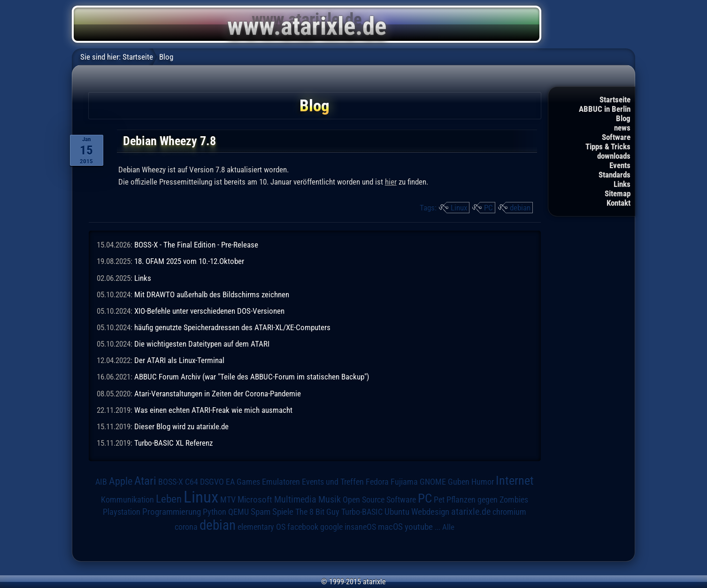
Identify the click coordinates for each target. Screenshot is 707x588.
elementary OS (261, 527)
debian (520, 208)
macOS (390, 527)
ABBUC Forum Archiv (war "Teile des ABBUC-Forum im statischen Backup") (252, 377)
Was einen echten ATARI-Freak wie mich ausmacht (213, 410)
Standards (615, 175)
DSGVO (212, 482)
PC (488, 208)
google (331, 527)
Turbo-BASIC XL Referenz (173, 443)
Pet (439, 500)
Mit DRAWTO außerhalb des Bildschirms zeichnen (212, 294)
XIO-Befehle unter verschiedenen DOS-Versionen (209, 311)
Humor (483, 482)
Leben (169, 499)
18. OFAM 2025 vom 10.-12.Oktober (189, 261)
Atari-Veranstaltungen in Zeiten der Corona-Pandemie (218, 394)
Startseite (615, 100)
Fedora (377, 482)
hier (391, 182)
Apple (121, 481)
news (622, 128)
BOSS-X (171, 482)
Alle (448, 527)
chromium (509, 512)
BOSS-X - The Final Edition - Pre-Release (196, 245)
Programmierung (172, 512)
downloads (614, 156)
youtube (419, 527)
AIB (101, 482)
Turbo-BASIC (362, 512)
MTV (228, 499)
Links (622, 184)
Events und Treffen (333, 482)
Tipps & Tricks (608, 147)
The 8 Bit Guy (317, 512)
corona (186, 527)
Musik (330, 499)
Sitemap (618, 193)
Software (616, 137)
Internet (515, 480)
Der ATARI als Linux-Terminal (179, 360)
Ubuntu (397, 512)
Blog (623, 118)
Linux (459, 208)
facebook (303, 527)
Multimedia (295, 499)
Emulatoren (281, 482)
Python (215, 512)
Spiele (283, 512)
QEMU (238, 512)
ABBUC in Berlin (605, 109)
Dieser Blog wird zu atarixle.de (181, 426)
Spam (261, 512)
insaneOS (360, 527)
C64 (192, 482)
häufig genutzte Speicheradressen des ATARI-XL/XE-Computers (232, 327)
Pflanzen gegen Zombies (487, 500)
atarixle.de (471, 512)
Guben (459, 482)
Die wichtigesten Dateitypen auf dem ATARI (202, 344)
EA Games (243, 482)
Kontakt (619, 203)
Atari (145, 481)
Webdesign (430, 512)
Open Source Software (379, 500)
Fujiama (404, 482)
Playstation (122, 512)
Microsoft (255, 499)
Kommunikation (127, 499)
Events (620, 165)
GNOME (433, 482)
